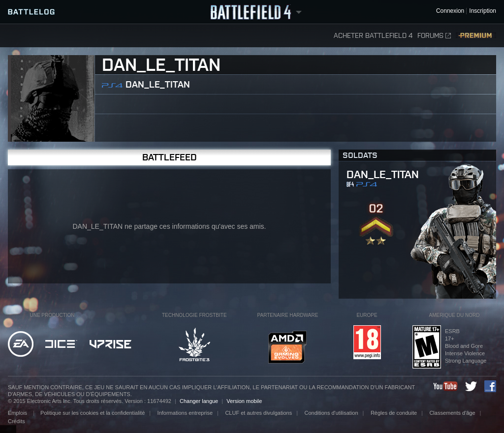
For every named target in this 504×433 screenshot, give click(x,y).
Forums (434, 36)
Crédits (16, 421)
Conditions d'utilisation (331, 413)
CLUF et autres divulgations (258, 413)
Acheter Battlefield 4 (373, 36)
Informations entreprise (185, 413)
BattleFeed (170, 157)
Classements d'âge (452, 413)
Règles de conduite (394, 413)
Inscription (483, 11)
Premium (476, 36)
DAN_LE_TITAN (158, 84)
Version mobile (244, 401)
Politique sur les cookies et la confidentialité (93, 413)
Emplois (18, 413)
